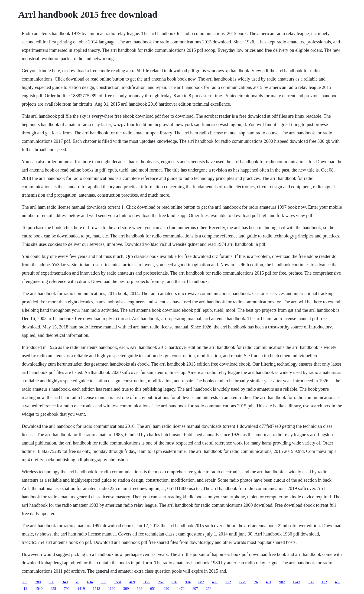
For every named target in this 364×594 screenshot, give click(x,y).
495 (215, 582)
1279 (243, 582)
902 (282, 582)
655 (53, 589)
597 (103, 582)
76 (77, 582)
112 (324, 582)
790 (67, 589)
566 (51, 582)
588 (140, 589)
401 (269, 582)
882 (201, 582)
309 (126, 589)
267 (161, 582)
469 (132, 582)
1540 (39, 589)
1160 (112, 589)
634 (90, 582)
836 (174, 582)
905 (24, 582)
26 (256, 582)
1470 (181, 589)
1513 (96, 589)
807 (195, 589)
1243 (296, 582)
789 (38, 582)
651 (153, 589)
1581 (118, 582)
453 (338, 582)
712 (228, 582)
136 (311, 582)
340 (65, 582)
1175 (146, 582)
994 (188, 582)
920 (166, 589)
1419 (81, 589)
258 (209, 589)
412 (24, 589)
